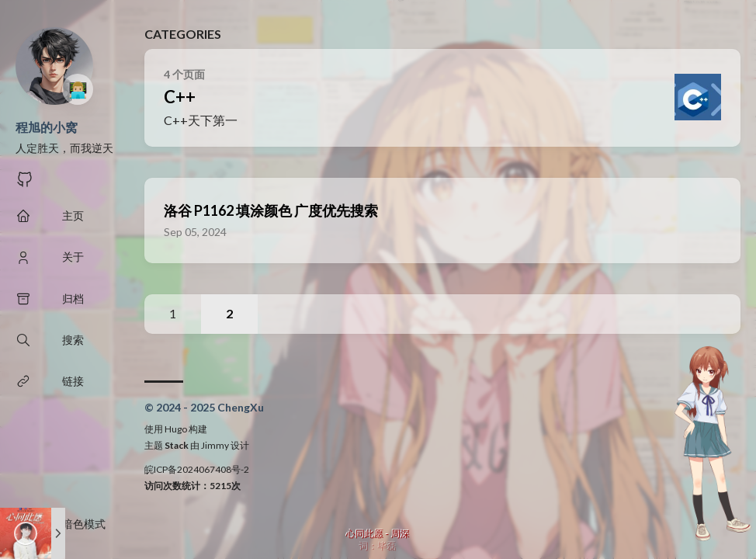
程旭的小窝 (47, 127)
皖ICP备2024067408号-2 (197, 469)
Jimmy (215, 445)
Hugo (176, 429)
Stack (177, 445)
